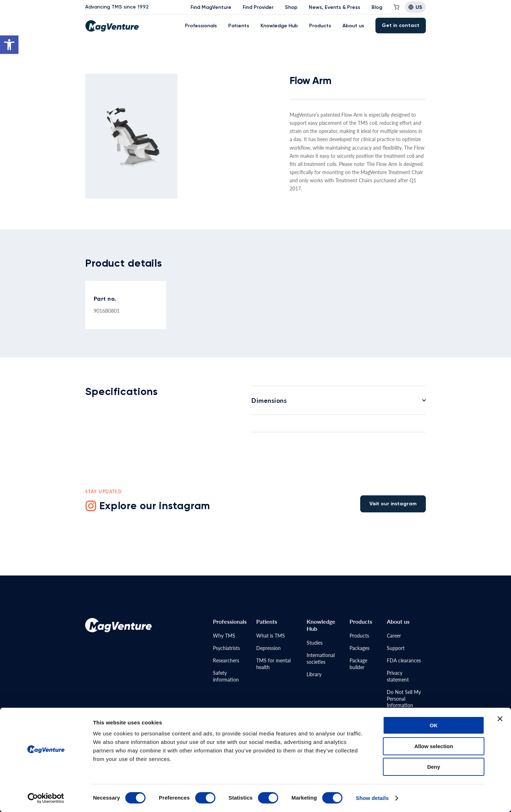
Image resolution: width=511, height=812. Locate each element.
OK (434, 725)
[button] (9, 45)
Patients (239, 26)
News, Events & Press (334, 7)
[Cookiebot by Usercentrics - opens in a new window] (46, 798)
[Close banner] (500, 719)
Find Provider (258, 7)
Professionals (201, 26)
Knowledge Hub (279, 26)
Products (320, 26)
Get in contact (401, 25)
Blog (377, 7)
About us (353, 26)
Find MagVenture (211, 7)
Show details (372, 798)
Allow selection (433, 746)
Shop (291, 7)
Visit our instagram (393, 504)
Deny (434, 767)
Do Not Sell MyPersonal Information (404, 699)
